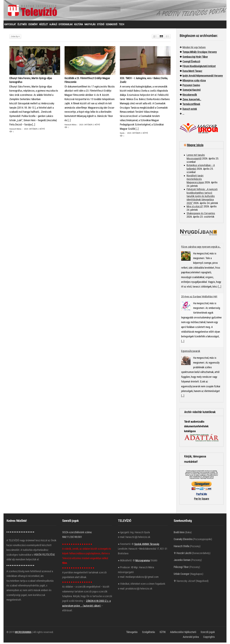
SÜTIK (163, 634)
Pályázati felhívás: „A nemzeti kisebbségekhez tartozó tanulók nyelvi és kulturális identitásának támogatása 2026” (202, 198)
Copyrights (209, 638)
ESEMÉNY (33, 26)
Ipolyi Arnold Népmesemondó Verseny (203, 77)
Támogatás (132, 634)
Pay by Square (202, 500)
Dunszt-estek (190, 110)
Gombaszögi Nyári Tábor (195, 58)
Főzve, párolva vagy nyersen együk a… (201, 248)
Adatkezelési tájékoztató (183, 634)
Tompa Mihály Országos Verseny (200, 53)
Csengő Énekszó (191, 63)
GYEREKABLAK (66, 26)
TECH (121, 26)
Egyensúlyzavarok (191, 352)
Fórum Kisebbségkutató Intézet (199, 68)
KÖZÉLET (44, 26)
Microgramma (143, 562)
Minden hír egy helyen (194, 49)
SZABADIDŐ (112, 26)
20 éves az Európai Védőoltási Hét (199, 298)
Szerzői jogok (208, 634)
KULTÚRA (78, 26)
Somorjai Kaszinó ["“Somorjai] (191, 91)
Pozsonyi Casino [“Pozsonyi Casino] (191, 87)
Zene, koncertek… (192, 101)
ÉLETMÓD (22, 26)
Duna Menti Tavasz (192, 72)
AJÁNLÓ (53, 26)
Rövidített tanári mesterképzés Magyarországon (195, 181)
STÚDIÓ (101, 26)
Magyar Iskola (195, 147)
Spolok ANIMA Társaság (147, 545)
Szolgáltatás (149, 634)
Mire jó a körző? (195, 208)
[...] (220, 288)
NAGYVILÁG (90, 26)
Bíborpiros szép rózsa (194, 82)
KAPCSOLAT (10, 26)
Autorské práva (191, 638)
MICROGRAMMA (23, 634)
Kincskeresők (190, 96)
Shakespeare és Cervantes (201, 215)
